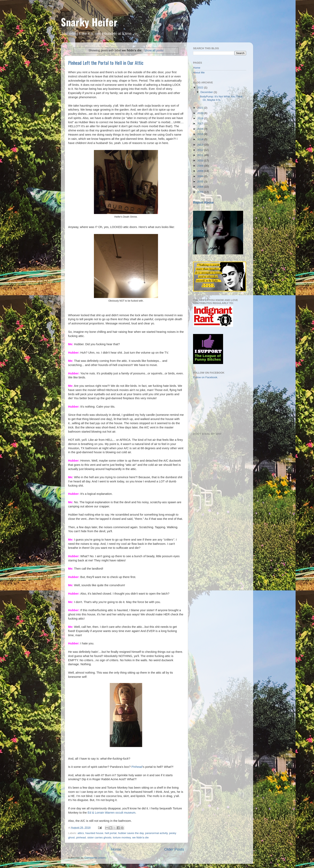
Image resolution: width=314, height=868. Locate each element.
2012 (201, 150)
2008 (201, 171)
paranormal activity (156, 833)
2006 (201, 176)
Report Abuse (203, 202)
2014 (201, 139)
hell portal (111, 833)
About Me (199, 72)
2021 (201, 108)
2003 (201, 192)
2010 (201, 160)
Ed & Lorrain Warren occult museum (111, 813)
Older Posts (174, 849)
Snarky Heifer (89, 22)
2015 (201, 134)
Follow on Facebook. (206, 377)
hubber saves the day (131, 833)
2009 (201, 166)
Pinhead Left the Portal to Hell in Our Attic (106, 63)
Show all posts (154, 50)
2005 (201, 181)
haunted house (94, 833)
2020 (201, 113)
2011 (201, 155)
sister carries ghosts (99, 837)
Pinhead (137, 767)
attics (81, 833)
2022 (201, 87)
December (207, 92)
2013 (201, 145)
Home (116, 849)
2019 (201, 118)
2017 (201, 123)
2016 (201, 129)
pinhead (81, 837)
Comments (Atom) (96, 858)
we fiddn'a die (140, 837)
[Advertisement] (213, 405)
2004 (201, 187)
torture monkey (122, 837)
